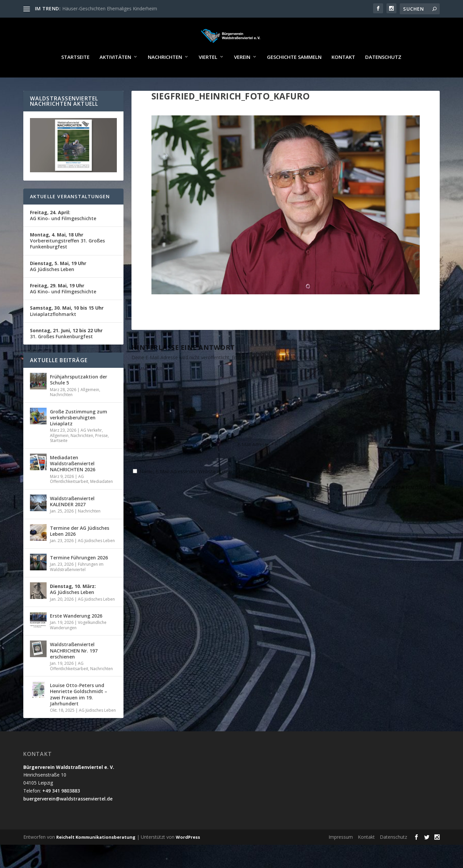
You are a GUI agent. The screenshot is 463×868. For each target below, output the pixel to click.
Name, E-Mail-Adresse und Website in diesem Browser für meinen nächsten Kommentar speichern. (246, 491)
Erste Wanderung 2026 (76, 635)
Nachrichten (165, 76)
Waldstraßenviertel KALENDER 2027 (72, 521)
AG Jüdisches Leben (58, 286)
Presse (102, 455)
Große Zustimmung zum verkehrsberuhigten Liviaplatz (79, 437)
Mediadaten (102, 501)
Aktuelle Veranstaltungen (70, 216)
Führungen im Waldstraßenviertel (77, 586)
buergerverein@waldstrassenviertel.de (68, 818)
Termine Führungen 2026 (79, 577)
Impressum (341, 856)
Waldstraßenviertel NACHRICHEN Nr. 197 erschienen (74, 670)
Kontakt (343, 76)
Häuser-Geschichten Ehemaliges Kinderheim (110, 8)
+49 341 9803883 (61, 810)
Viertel (208, 76)
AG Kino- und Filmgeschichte (63, 235)
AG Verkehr (91, 449)
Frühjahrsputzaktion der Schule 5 (79, 399)
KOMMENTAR (147, 388)
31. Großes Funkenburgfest (66, 353)
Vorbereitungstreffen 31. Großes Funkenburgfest (67, 260)
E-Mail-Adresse (255, 464)
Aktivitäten (115, 76)
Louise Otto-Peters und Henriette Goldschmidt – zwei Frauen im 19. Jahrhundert (79, 714)
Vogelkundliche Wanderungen (78, 644)
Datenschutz (383, 76)
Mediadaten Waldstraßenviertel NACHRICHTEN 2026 (73, 483)
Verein (242, 76)
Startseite (75, 76)
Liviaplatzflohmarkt (67, 330)
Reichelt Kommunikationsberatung (96, 856)
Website (349, 464)
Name (140, 464)
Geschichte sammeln (294, 76)
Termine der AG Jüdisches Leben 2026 (80, 550)
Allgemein (90, 409)
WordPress (188, 856)
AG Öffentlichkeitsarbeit (69, 498)
